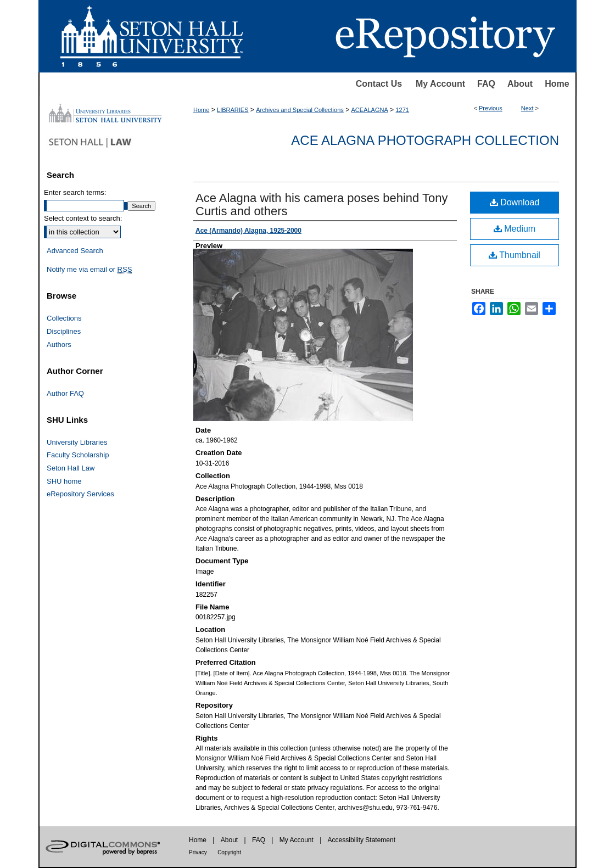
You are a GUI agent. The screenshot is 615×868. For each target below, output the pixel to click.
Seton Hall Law (71, 468)
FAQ (486, 84)
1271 (402, 110)
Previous (491, 108)
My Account (440, 84)
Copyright (229, 852)
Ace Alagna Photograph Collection (425, 140)
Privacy (198, 852)
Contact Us (379, 84)
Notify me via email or (89, 270)
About (520, 84)
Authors (59, 345)
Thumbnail (515, 255)
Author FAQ (65, 393)
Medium (515, 229)
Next (527, 108)
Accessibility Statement (362, 840)
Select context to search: (83, 218)
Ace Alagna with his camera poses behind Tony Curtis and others (322, 205)
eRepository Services (80, 494)
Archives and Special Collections (300, 110)
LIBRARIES (233, 110)
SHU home (64, 481)
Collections (64, 318)
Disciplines (64, 331)
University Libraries (77, 442)
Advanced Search (75, 251)
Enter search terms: (75, 192)
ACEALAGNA (370, 110)
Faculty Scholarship (78, 455)
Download (515, 202)
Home (557, 84)
